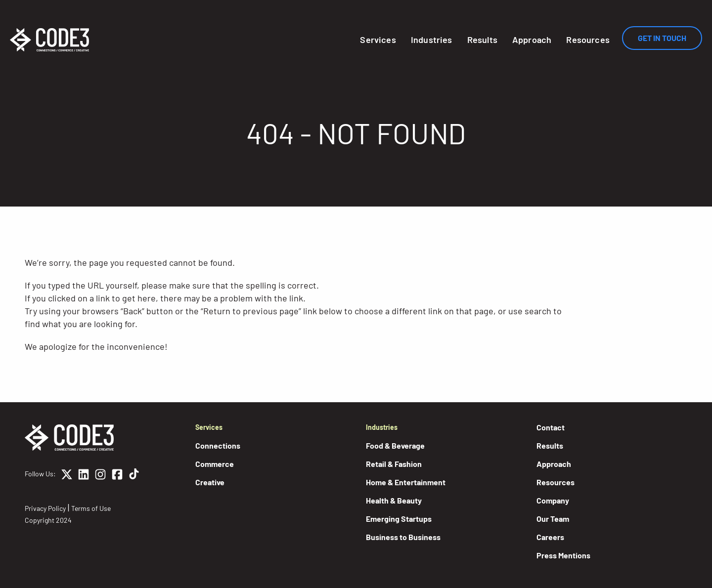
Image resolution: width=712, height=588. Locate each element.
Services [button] (378, 40)
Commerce (215, 464)
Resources (588, 40)
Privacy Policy (45, 508)
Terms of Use (91, 508)
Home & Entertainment (406, 482)
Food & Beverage (395, 445)
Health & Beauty (394, 500)
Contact (551, 427)
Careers (550, 537)
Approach (532, 40)
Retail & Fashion (394, 464)
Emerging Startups (399, 519)
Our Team (553, 519)
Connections (218, 445)
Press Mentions (563, 555)
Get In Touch (662, 38)
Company (553, 500)
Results (482, 40)
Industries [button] (432, 40)
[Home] (49, 40)
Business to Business (403, 537)
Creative (210, 482)
